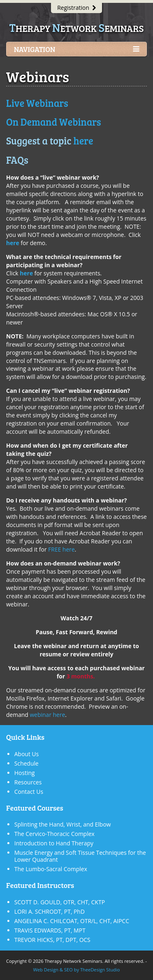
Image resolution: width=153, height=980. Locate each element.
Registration (76, 8)
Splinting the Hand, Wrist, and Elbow (63, 824)
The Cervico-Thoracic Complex (54, 834)
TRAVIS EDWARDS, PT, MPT (50, 930)
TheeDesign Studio (100, 970)
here (83, 141)
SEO (68, 970)
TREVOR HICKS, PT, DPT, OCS (52, 940)
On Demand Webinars (54, 122)
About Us (27, 754)
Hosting (24, 773)
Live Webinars (37, 103)
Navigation (76, 49)
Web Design (46, 970)
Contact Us (29, 792)
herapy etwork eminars (76, 28)
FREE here (61, 549)
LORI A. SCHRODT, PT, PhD (50, 911)
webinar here (48, 715)
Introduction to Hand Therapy (54, 843)
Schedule (26, 763)
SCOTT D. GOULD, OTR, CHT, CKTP (60, 902)
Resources (28, 782)
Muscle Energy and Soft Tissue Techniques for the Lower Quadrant (80, 856)
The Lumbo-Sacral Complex (51, 869)
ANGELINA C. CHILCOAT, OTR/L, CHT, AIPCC (72, 921)
